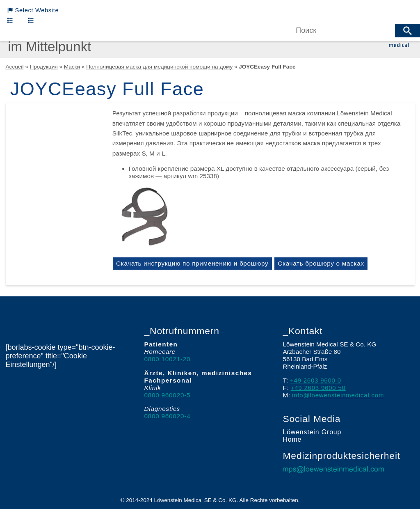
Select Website (34, 10)
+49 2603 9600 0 (316, 380)
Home (292, 440)
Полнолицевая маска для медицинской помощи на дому (158, 67)
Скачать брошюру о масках (325, 263)
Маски (72, 67)
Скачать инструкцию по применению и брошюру (193, 263)
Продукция (43, 67)
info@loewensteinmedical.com (339, 395)
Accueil (15, 67)
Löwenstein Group (311, 432)
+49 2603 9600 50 (319, 388)
